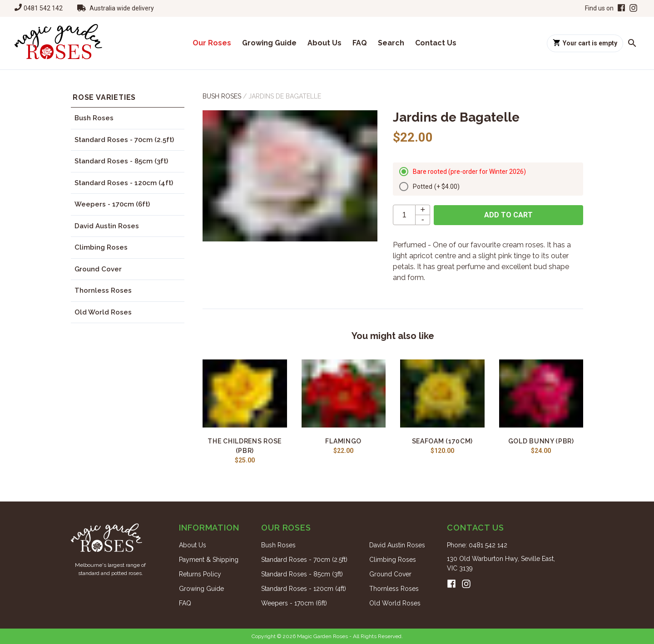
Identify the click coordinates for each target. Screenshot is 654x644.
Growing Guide (269, 43)
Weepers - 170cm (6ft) (112, 204)
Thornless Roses (103, 290)
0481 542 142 (43, 8)
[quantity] (404, 215)
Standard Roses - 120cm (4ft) (124, 183)
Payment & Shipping (209, 560)
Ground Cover (98, 269)
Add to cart (508, 215)
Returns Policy (200, 574)
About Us (325, 43)
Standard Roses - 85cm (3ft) (121, 161)
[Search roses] (632, 43)
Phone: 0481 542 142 (477, 545)
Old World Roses (103, 312)
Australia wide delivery (122, 8)
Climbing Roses (101, 247)
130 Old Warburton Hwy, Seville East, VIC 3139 (501, 563)
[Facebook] (620, 8)
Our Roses (212, 43)
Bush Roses (94, 118)
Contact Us (436, 43)
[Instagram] (633, 8)
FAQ (360, 43)
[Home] (58, 43)
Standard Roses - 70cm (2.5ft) (124, 140)
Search (391, 43)
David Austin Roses (107, 226)
